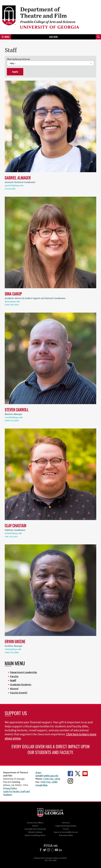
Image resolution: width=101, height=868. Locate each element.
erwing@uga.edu (13, 649)
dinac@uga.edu (12, 302)
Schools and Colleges (35, 823)
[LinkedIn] (60, 850)
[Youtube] (56, 850)
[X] (45, 850)
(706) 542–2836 (52, 779)
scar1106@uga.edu (14, 417)
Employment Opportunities (66, 826)
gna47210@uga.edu (14, 185)
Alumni (14, 689)
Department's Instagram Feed (70, 781)
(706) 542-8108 (12, 653)
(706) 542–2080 (49, 782)
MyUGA (35, 826)
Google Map (42, 785)
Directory (66, 823)
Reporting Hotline (66, 835)
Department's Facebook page (70, 774)
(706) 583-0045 (12, 305)
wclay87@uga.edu (13, 533)
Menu (6, 37)
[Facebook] (41, 850)
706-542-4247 (11, 537)
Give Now (53, 37)
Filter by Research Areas (18, 59)
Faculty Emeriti (19, 693)
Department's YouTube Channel (85, 774)
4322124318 (10, 189)
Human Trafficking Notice (35, 835)
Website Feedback (35, 832)
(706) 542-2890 (12, 421)
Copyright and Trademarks (35, 829)
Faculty (14, 676)
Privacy (66, 829)
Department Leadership (23, 672)
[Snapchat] (52, 850)
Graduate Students (21, 685)
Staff (13, 680)
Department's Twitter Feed (78, 774)
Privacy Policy (10, 788)
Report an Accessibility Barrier (66, 832)
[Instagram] (49, 850)
